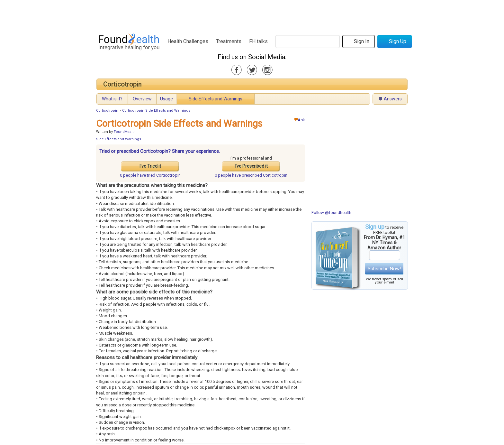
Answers (393, 99)
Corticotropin (122, 84)
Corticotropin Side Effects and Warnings (156, 111)
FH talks (258, 41)
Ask (300, 120)
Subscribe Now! (384, 269)
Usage (166, 99)
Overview (142, 99)
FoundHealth (125, 132)
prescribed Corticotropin (251, 175)
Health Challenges (188, 41)
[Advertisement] (252, 14)
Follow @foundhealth (331, 213)
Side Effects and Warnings (216, 99)
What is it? (112, 99)
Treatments (229, 41)
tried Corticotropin (150, 175)
